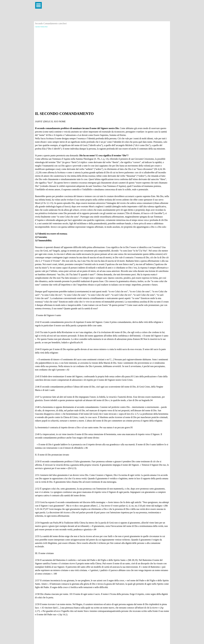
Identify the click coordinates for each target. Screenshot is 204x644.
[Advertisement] (102, 48)
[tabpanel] (102, 364)
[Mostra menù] (38, 5)
